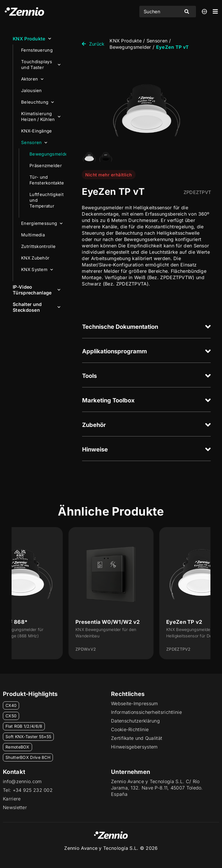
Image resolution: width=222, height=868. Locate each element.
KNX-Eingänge (37, 131)
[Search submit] (187, 12)
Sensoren (34, 143)
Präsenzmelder (46, 166)
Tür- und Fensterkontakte (47, 180)
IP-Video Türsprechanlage (37, 290)
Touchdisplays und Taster (41, 65)
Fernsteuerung (37, 50)
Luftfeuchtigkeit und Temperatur (47, 200)
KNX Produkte (32, 39)
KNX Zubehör (35, 258)
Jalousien (32, 90)
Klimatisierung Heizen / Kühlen (41, 116)
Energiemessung (42, 224)
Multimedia (33, 235)
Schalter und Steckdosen (37, 307)
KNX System (37, 270)
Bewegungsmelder (48, 154)
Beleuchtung (38, 102)
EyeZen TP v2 (184, 622)
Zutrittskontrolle (38, 246)
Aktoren (32, 79)
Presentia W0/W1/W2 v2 (108, 622)
